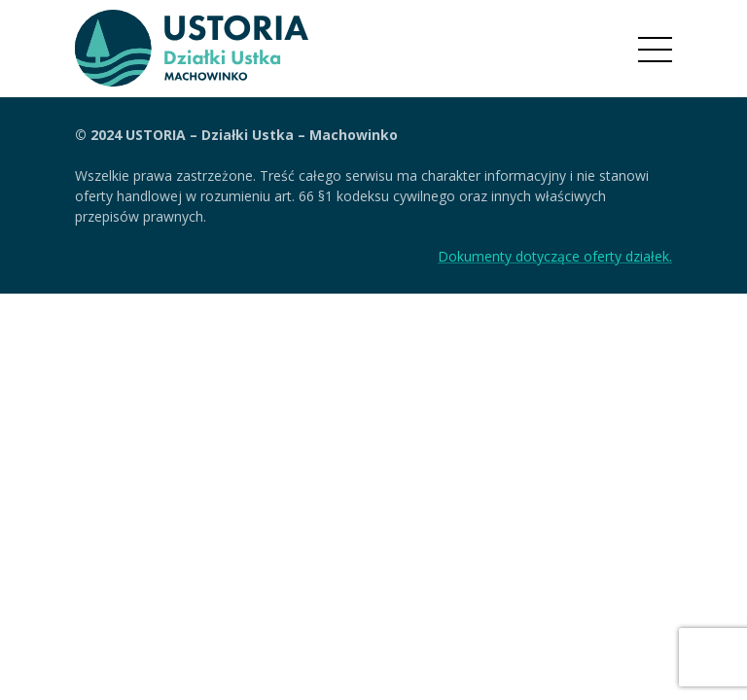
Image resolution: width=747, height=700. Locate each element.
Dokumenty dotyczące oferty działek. (555, 256)
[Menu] (655, 50)
